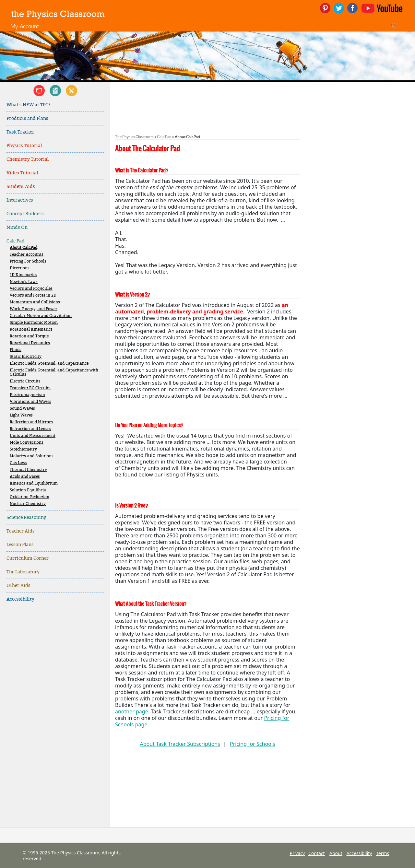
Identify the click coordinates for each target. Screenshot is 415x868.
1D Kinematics (24, 275)
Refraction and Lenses (30, 429)
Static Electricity (26, 357)
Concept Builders (25, 214)
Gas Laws (18, 463)
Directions (20, 268)
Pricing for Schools (253, 744)
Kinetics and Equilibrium (34, 483)
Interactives (20, 200)
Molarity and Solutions (32, 456)
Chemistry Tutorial (28, 159)
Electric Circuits (25, 381)
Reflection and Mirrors (31, 422)
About (336, 853)
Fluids (16, 350)
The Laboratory (23, 572)
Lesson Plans (20, 545)
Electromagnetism (27, 395)
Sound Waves (22, 409)
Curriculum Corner (28, 558)
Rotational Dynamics (30, 343)
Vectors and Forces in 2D (33, 295)
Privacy (297, 853)
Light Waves (21, 415)
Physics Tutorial (24, 146)
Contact (317, 853)
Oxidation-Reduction (30, 497)
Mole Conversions (27, 443)
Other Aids (18, 586)
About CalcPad (24, 248)
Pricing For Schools (28, 261)
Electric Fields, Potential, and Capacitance (49, 364)
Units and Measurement (33, 436)
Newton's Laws (24, 282)
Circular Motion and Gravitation (41, 316)
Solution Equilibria (28, 490)
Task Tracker (20, 132)
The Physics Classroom (134, 137)
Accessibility (20, 599)
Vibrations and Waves (30, 402)
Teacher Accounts (27, 255)
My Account (25, 26)
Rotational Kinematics (31, 329)
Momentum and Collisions (35, 302)
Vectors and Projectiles (31, 289)
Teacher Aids (21, 531)
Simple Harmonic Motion (34, 323)
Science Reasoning (26, 517)
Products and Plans (27, 118)
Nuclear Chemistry (28, 504)
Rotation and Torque (29, 336)
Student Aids (21, 187)
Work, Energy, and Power (34, 309)
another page (132, 711)
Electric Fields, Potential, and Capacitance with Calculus (54, 372)
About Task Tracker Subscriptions (180, 744)
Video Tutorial (22, 173)
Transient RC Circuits (30, 388)
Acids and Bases (25, 477)
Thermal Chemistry (28, 470)
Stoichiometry (23, 449)
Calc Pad (16, 241)
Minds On (17, 227)
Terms (383, 853)
